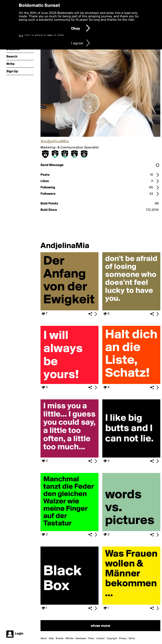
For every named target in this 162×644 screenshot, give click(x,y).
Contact (100, 639)
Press (91, 639)
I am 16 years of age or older (44, 35)
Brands (60, 639)
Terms (132, 639)
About (44, 639)
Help (51, 639)
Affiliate (70, 639)
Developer (81, 639)
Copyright (112, 639)
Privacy (123, 639)
